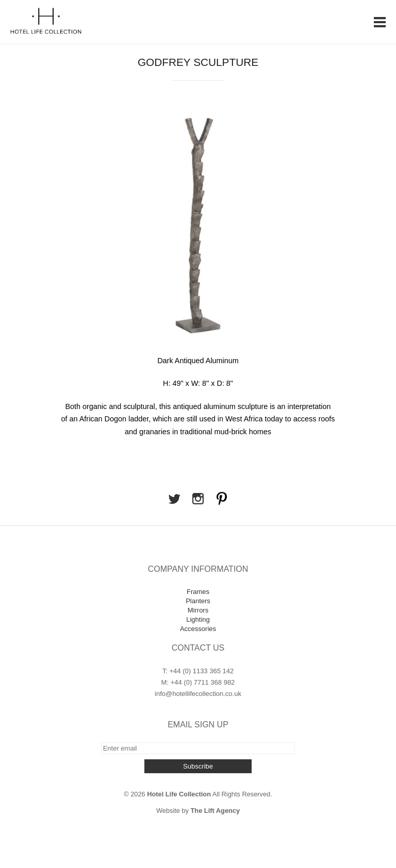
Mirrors (198, 610)
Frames (198, 592)
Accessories (198, 629)
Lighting (198, 619)
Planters (198, 601)
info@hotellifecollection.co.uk (198, 694)
